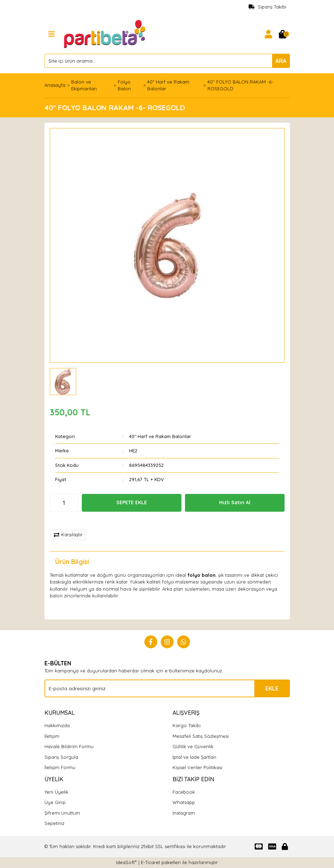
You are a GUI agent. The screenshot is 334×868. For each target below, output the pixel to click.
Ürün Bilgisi (72, 562)
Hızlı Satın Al (235, 502)
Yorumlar (125, 562)
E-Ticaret (150, 862)
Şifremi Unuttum (62, 813)
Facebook (184, 792)
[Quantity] (64, 503)
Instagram (184, 813)
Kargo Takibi (187, 725)
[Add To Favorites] (73, 521)
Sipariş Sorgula (61, 757)
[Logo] (105, 33)
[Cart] (283, 34)
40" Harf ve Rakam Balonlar (160, 436)
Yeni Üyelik (56, 792)
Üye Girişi (55, 802)
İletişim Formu (60, 767)
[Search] (167, 61)
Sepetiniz (54, 823)
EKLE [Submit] (272, 688)
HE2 (133, 451)
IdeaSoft (126, 862)
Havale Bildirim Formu (69, 746)
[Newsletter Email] (167, 688)
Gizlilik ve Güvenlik (193, 746)
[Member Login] (269, 34)
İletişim (52, 736)
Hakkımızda (57, 725)
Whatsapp (184, 802)
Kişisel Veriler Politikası (197, 767)
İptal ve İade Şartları (194, 757)
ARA (281, 61)
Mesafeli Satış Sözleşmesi (201, 736)
